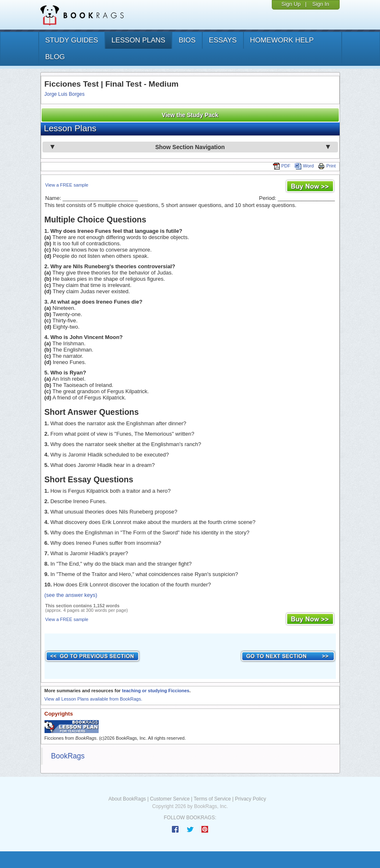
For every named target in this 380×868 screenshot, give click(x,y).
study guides (72, 40)
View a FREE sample (67, 185)
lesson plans (138, 40)
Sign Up (291, 4)
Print (327, 166)
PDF (282, 166)
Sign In (320, 4)
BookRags (68, 756)
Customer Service (170, 799)
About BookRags (127, 799)
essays (223, 40)
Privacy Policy (250, 799)
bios (187, 40)
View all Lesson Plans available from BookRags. (93, 699)
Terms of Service (212, 799)
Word (304, 166)
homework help (282, 40)
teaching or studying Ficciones (156, 691)
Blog (55, 57)
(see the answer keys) (71, 595)
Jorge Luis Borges (65, 94)
